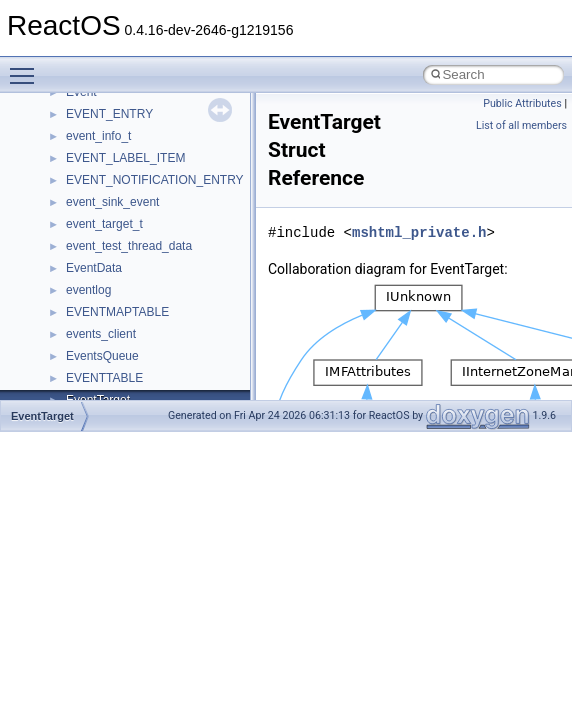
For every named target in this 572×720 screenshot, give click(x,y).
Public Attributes (522, 103)
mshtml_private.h (419, 232)
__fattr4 (86, 296)
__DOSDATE (101, 186)
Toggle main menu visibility (27, 67)
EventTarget (42, 416)
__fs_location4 (104, 340)
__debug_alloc (105, 98)
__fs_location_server (121, 362)
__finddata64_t (105, 318)
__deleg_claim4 (108, 120)
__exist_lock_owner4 (122, 252)
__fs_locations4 (107, 384)
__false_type (100, 274)
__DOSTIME (100, 208)
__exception (98, 230)
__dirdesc (92, 164)
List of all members (521, 125)
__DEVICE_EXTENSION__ (139, 142)
